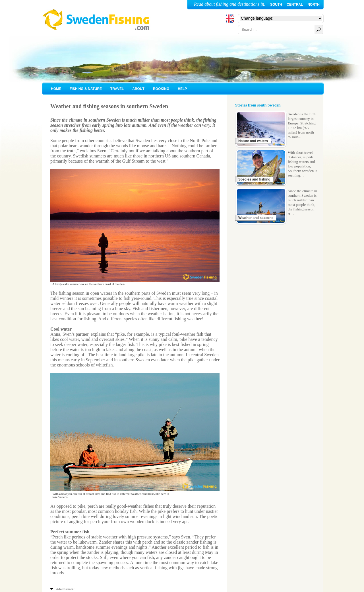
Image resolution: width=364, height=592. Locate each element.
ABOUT (138, 89)
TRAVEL (117, 89)
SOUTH (276, 5)
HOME (56, 89)
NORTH (314, 5)
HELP (182, 89)
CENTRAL (295, 5)
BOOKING (161, 89)
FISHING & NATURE (86, 89)
